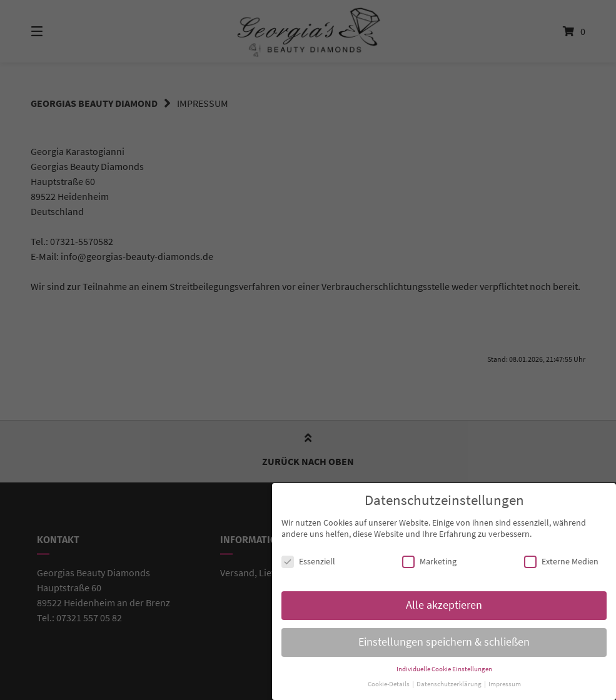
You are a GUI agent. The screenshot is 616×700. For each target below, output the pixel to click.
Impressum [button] (505, 683)
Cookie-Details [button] (389, 683)
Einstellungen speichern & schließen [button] (444, 640)
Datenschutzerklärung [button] (450, 683)
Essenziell (308, 560)
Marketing (429, 560)
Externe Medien (561, 560)
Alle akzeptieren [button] (444, 603)
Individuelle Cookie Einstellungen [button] (444, 667)
